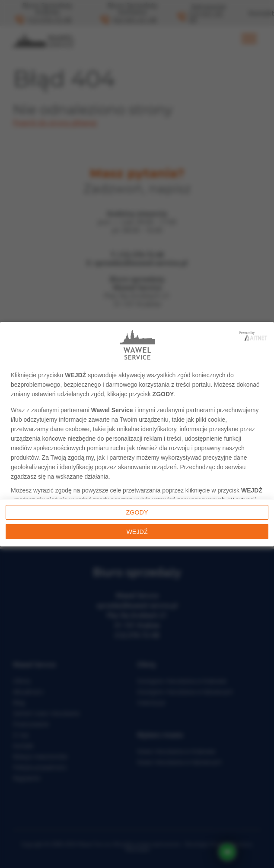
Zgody (137, 512)
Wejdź (137, 532)
